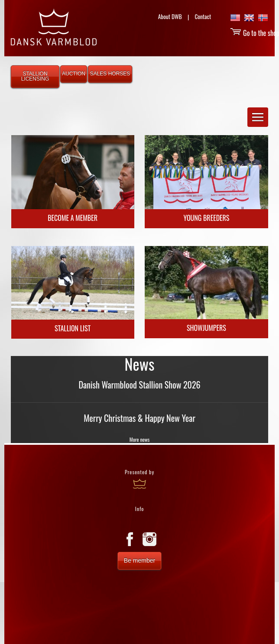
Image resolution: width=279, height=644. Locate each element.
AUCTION (74, 74)
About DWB (170, 16)
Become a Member (73, 218)
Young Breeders (206, 218)
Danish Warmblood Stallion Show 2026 (139, 385)
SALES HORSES (110, 74)
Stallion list (73, 328)
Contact (203, 16)
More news (140, 439)
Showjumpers (206, 328)
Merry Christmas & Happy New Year (139, 418)
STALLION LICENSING (35, 76)
